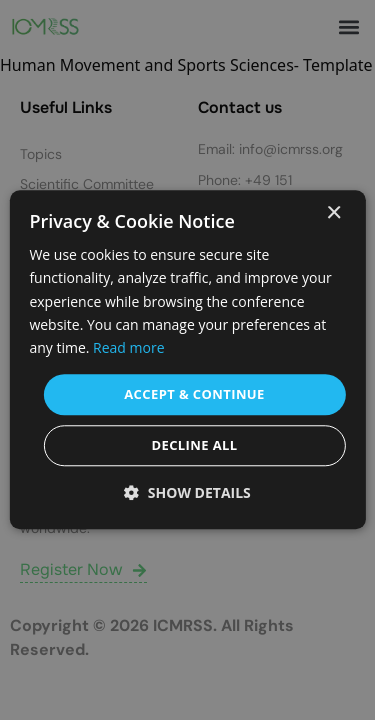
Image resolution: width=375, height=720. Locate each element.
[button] (187, 493)
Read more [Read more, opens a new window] (128, 347)
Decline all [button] (194, 446)
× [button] (333, 213)
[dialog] (187, 359)
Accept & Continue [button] (194, 394)
